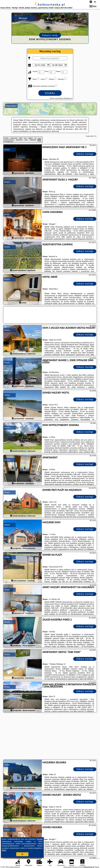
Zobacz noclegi (85, 154)
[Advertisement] (50, 736)
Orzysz (7, 150)
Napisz (97, 867)
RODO (4, 850)
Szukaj (50, 93)
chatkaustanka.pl (50, 4)
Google (40, 839)
